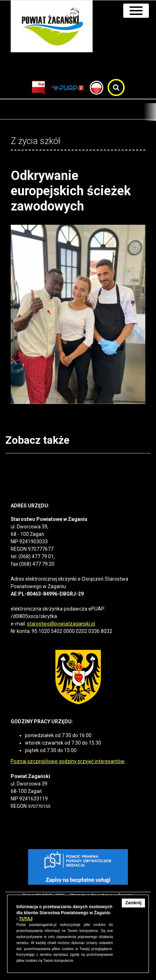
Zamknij (133, 903)
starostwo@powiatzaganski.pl (61, 624)
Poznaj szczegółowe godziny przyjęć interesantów (68, 761)
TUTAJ (26, 919)
